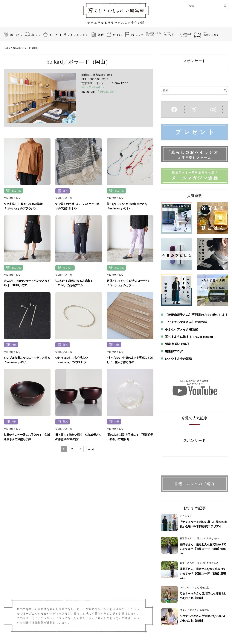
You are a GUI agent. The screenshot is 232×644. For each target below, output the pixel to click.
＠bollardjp (107, 92)
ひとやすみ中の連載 (178, 359)
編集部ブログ (174, 351)
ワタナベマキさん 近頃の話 (195, 588)
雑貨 (101, 35)
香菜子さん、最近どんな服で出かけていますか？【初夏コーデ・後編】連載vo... (203, 549)
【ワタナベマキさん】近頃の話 (186, 322)
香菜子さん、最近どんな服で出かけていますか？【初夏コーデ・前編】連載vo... (203, 573)
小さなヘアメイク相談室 (181, 329)
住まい (117, 35)
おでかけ (56, 35)
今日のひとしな (12, 198)
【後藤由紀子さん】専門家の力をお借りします (196, 315)
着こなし (16, 35)
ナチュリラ (186, 516)
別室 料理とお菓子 (177, 344)
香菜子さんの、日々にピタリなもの (199, 538)
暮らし (36, 35)
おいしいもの (80, 35)
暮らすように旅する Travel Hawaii (189, 337)
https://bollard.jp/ (93, 87)
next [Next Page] (91, 449)
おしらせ (137, 35)
